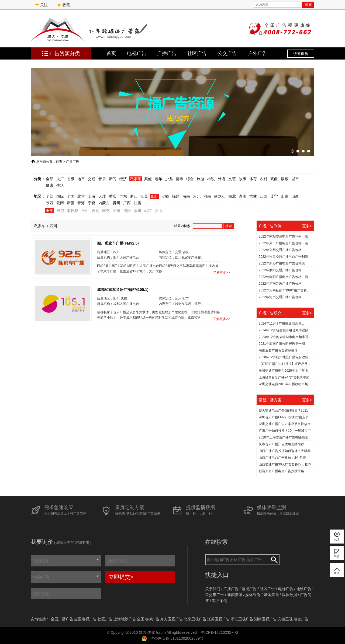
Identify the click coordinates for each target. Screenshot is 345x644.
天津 (102, 196)
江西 (264, 196)
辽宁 (274, 196)
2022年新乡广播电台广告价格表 (282, 263)
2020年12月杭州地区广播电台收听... (285, 357)
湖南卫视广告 (265, 619)
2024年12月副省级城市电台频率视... (285, 337)
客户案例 (220, 601)
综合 (190, 179)
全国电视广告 (85, 619)
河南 (207, 196)
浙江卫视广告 (242, 619)
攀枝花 (73, 211)
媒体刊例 (253, 595)
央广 (60, 179)
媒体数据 (289, 595)
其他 (148, 179)
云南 (60, 203)
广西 (127, 203)
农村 (264, 179)
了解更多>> (222, 273)
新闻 (113, 179)
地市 (81, 179)
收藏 (64, 5)
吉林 (253, 196)
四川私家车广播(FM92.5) (118, 243)
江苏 (144, 196)
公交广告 (227, 53)
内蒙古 (104, 203)
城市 (295, 179)
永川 (137, 211)
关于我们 (213, 589)
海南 (186, 196)
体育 (253, 179)
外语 (222, 179)
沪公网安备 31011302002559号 (177, 638)
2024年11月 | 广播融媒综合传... (281, 323)
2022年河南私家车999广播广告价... (284, 290)
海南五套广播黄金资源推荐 (278, 350)
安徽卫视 (285, 619)
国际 (60, 196)
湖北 (232, 196)
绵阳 (116, 211)
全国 (71, 196)
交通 (92, 179)
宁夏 (92, 203)
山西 (295, 196)
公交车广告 (215, 595)
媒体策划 (271, 595)
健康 (50, 185)
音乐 (102, 179)
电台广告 (301, 619)
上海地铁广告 (125, 619)
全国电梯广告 (148, 619)
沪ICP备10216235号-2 (219, 632)
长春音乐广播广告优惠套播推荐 (281, 444)
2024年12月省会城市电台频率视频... (285, 330)
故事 (243, 179)
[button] (292, 151)
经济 (123, 179)
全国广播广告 (62, 619)
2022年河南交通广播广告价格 (280, 297)
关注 (41, 5)
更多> (307, 226)
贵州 (116, 203)
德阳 (127, 211)
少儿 (169, 179)
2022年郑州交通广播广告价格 (280, 250)
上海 (92, 196)
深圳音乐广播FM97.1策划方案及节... (285, 417)
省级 (71, 179)
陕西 (50, 203)
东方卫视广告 (172, 619)
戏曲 (274, 179)
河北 (197, 196)
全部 (50, 179)
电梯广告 (286, 589)
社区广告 (197, 53)
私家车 (136, 179)
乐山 (85, 211)
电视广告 (137, 53)
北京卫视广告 (195, 619)
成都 (60, 211)
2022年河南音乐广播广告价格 (280, 284)
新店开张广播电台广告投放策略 (281, 471)
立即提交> (121, 577)
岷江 (148, 211)
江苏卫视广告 (219, 619)
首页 (111, 53)
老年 (158, 179)
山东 (285, 196)
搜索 (308, 5)
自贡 (95, 211)
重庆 (113, 196)
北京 (81, 196)
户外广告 (257, 53)
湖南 (243, 196)
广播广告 (167, 53)
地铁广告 (304, 589)
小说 (211, 179)
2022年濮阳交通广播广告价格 (280, 270)
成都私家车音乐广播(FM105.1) (123, 289)
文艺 (232, 179)
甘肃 (137, 203)
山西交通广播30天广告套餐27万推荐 (285, 464)
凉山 (158, 211)
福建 (176, 196)
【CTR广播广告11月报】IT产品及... (284, 364)
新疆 (71, 203)
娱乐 (285, 179)
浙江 (134, 196)
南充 (106, 211)
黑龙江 (220, 196)
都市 (180, 179)
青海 (81, 203)
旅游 (201, 179)
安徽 (165, 196)
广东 (123, 196)
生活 (60, 185)
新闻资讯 (235, 595)
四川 (155, 196)
